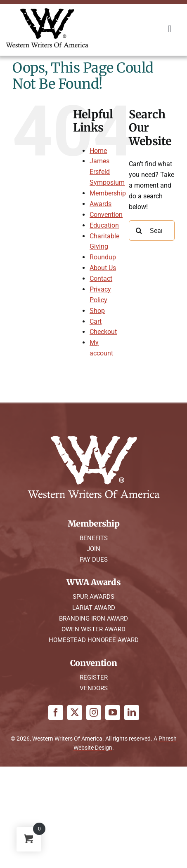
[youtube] (113, 713)
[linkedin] (132, 713)
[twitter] (75, 713)
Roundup (103, 257)
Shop (97, 311)
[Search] (139, 231)
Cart (96, 321)
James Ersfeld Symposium (107, 172)
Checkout (103, 332)
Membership (108, 193)
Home (98, 151)
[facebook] (56, 713)
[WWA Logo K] (47, 11)
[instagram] (94, 713)
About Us (103, 268)
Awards (101, 204)
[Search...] (152, 231)
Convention (106, 215)
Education (104, 225)
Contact (101, 279)
